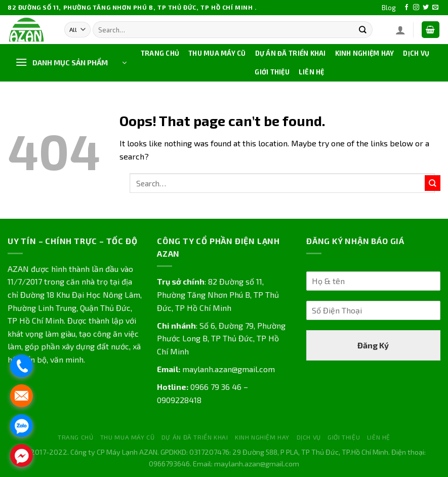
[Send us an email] (435, 8)
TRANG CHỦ (160, 53)
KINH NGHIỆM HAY (365, 53)
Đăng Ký (373, 345)
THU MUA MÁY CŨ (217, 53)
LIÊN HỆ (312, 72)
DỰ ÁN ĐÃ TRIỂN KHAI (291, 53)
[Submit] (362, 30)
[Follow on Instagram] (416, 8)
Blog (389, 8)
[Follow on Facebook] (406, 8)
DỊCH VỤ (416, 53)
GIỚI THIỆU (272, 72)
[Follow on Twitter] (426, 8)
